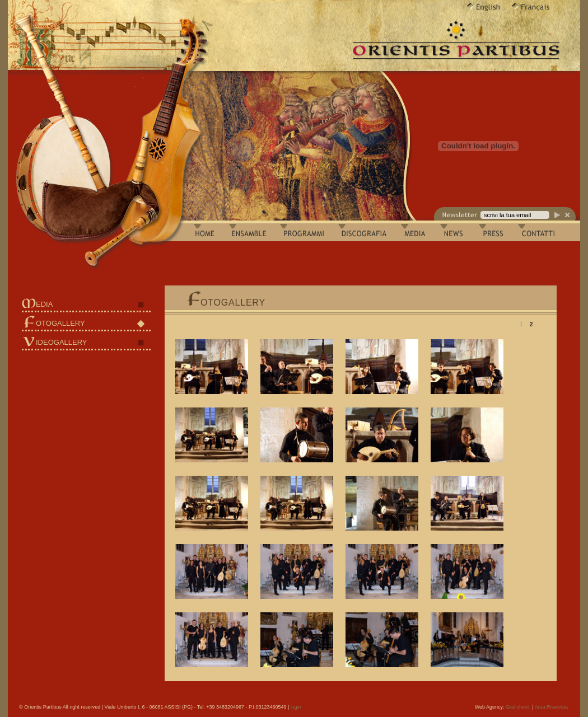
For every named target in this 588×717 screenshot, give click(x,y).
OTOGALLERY (60, 323)
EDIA (44, 304)
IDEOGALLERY (62, 342)
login (296, 707)
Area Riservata (551, 707)
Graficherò (517, 707)
